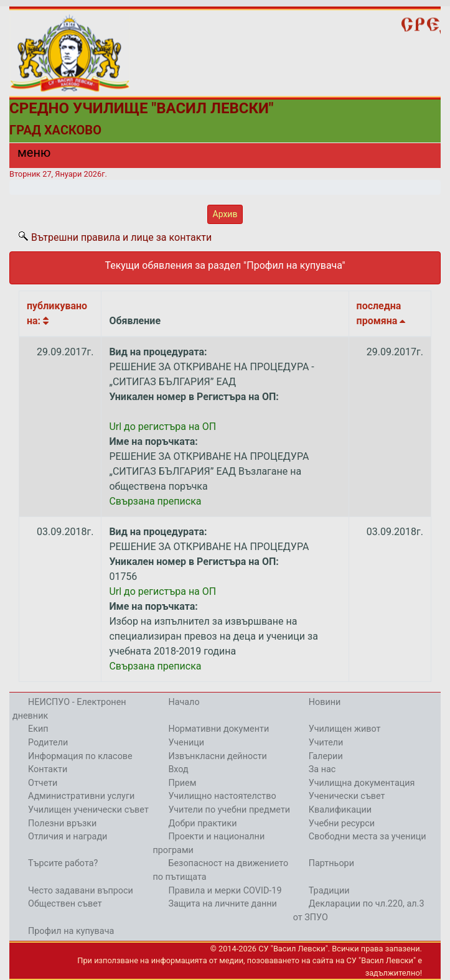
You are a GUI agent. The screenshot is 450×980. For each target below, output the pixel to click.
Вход (178, 769)
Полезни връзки (62, 824)
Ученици (186, 743)
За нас (322, 769)
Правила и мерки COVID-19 (225, 891)
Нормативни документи (218, 729)
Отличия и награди (68, 837)
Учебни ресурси (342, 824)
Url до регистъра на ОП (162, 427)
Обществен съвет (65, 904)
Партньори (331, 863)
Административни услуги (81, 796)
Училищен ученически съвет (88, 810)
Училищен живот (345, 729)
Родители (48, 743)
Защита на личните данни (223, 904)
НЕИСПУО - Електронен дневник (69, 709)
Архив (225, 214)
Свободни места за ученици (368, 837)
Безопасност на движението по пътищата (220, 870)
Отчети (43, 783)
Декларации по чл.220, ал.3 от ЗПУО (359, 911)
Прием (182, 783)
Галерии (326, 756)
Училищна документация (362, 783)
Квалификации (340, 810)
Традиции (329, 891)
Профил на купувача (71, 931)
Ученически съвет (347, 796)
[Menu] (27, 156)
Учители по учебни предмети (229, 810)
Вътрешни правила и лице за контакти (121, 237)
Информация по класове (80, 756)
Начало (184, 702)
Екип (38, 729)
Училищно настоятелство (222, 796)
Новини (325, 702)
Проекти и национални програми (209, 843)
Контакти (48, 769)
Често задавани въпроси (81, 891)
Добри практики (202, 824)
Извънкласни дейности (218, 756)
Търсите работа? (63, 863)
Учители (326, 743)
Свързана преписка (155, 501)
